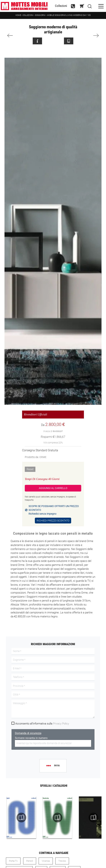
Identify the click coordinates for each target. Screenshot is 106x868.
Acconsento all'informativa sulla (42, 724)
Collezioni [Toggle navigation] (61, 6)
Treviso (62, 861)
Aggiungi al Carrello (53, 488)
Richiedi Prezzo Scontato (53, 521)
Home (18, 15)
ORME (43, 457)
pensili (30, 861)
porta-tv (13, 861)
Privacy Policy (61, 724)
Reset (30, 469)
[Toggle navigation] (101, 6)
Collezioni (28, 15)
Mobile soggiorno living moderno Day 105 (69, 15)
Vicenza (46, 861)
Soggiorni (40, 15)
